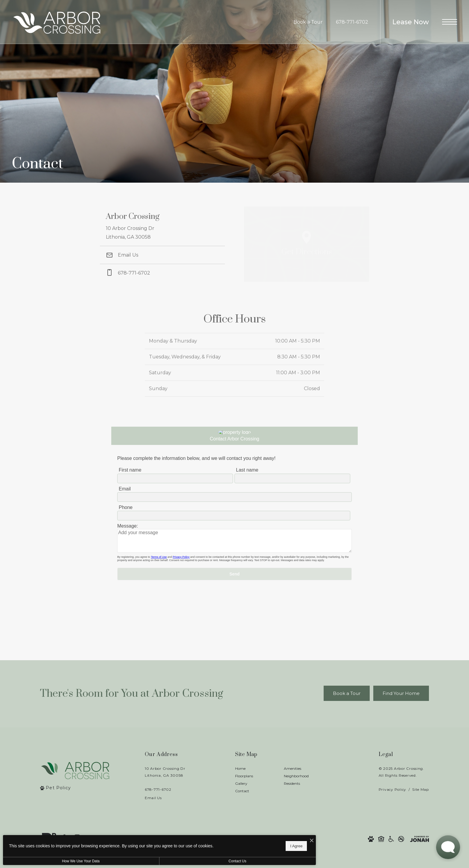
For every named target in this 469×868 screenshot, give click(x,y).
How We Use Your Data (55, 861)
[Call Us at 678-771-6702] (352, 22)
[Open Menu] (450, 22)
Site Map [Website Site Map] (421, 789)
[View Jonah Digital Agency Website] (419, 839)
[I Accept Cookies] (208, 838)
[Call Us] (165, 789)
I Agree (193, 844)
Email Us (122, 255)
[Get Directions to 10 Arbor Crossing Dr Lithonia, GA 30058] (162, 226)
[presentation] (234, 531)
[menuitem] (255, 769)
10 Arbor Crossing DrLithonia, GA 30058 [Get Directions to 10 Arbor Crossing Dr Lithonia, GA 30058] (165, 772)
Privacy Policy (392, 789)
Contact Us (160, 861)
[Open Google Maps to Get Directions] (307, 244)
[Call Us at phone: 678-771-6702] (162, 273)
